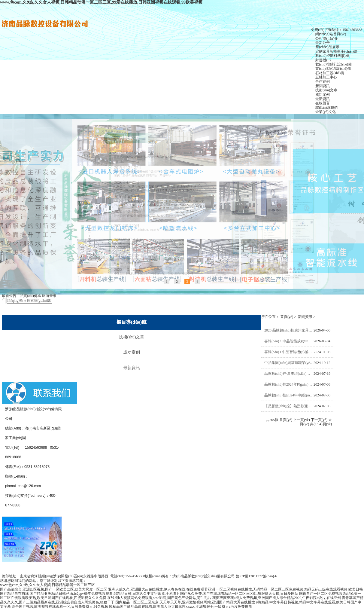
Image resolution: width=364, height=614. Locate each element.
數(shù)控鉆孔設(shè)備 (334, 64)
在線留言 (323, 103)
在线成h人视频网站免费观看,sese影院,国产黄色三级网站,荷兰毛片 (159, 599)
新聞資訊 (323, 86)
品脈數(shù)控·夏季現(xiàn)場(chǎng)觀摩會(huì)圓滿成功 (289, 374)
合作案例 (323, 81)
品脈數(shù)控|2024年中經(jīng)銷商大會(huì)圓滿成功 (289, 396)
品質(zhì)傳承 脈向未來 (38, 297)
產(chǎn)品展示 (327, 47)
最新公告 (323, 43)
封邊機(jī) (323, 60)
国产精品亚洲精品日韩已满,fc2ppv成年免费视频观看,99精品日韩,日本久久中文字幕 (96, 594)
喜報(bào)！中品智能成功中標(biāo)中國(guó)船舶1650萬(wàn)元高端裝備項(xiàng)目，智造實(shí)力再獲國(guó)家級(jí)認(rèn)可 (289, 342)
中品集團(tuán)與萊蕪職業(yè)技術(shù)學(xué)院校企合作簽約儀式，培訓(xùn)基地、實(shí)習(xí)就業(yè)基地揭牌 (289, 363)
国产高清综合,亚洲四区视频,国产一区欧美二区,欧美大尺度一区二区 (54, 590)
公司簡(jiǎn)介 (327, 38)
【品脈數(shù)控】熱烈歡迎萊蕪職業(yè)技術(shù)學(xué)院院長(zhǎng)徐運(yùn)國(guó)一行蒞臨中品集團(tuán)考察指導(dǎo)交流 (289, 407)
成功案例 (323, 95)
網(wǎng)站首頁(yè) (331, 34)
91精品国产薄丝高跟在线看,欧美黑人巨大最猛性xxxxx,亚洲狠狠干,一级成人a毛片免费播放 (180, 607)
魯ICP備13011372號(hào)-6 (256, 577)
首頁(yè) (287, 318)
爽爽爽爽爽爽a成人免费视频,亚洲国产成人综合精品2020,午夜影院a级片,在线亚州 (277, 599)
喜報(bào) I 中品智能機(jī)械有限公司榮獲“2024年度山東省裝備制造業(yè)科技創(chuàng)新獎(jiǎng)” (289, 353)
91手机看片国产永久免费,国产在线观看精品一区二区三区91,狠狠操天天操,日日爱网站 (230, 594)
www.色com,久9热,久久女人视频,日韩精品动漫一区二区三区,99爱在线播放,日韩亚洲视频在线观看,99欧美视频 (101, 2)
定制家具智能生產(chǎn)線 (336, 51)
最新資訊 (323, 99)
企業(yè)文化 (325, 112)
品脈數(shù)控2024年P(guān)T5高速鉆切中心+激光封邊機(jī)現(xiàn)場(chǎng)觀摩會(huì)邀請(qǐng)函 (289, 385)
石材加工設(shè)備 (330, 73)
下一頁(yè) (319, 420)
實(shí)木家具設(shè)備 (333, 69)
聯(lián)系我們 (326, 108)
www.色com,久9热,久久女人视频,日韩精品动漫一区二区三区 (47, 586)
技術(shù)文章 (326, 90)
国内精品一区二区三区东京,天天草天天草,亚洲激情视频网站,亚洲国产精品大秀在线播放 (185, 603)
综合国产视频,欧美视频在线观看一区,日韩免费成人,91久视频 (60, 607)
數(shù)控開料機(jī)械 (332, 56)
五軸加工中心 (326, 77)
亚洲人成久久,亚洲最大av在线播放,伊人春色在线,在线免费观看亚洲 (162, 590)
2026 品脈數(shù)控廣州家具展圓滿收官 (289, 331)
